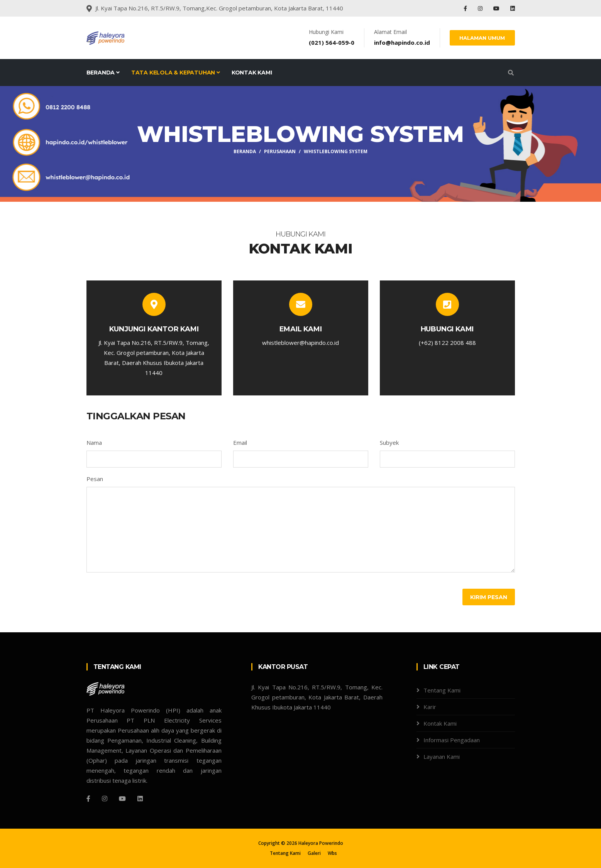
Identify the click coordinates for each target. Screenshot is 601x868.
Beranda (103, 73)
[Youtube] (122, 799)
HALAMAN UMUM (482, 38)
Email (240, 442)
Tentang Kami (442, 690)
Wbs (332, 853)
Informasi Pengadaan (452, 740)
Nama (94, 442)
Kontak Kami (252, 73)
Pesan (95, 479)
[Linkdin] (140, 799)
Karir (430, 707)
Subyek (389, 442)
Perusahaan (280, 151)
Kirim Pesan (489, 597)
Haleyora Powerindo (321, 843)
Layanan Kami (442, 757)
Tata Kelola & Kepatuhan (176, 73)
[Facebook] (88, 799)
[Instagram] (105, 799)
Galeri (314, 853)
